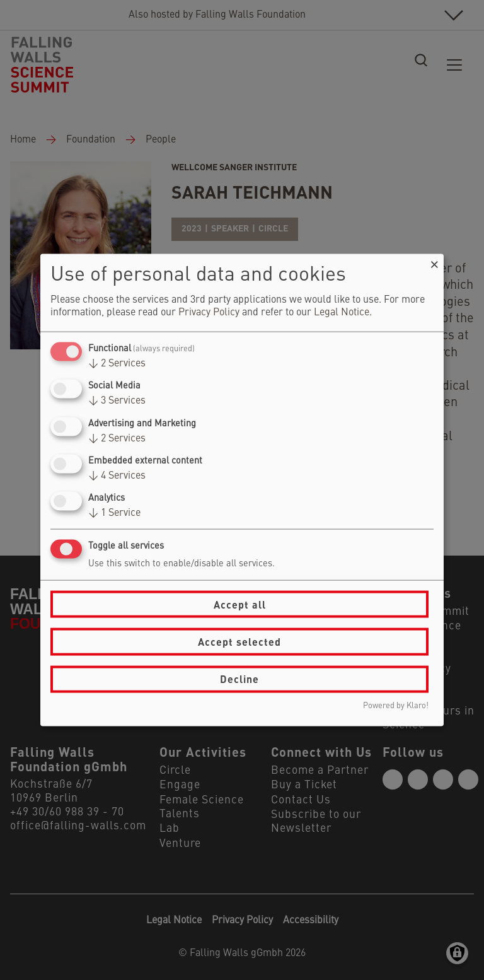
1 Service (114, 513)
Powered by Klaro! (396, 705)
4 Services (117, 475)
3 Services (117, 401)
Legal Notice (342, 313)
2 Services (117, 364)
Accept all (240, 604)
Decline (239, 679)
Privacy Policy (209, 313)
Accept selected (239, 642)
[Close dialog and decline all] (434, 262)
